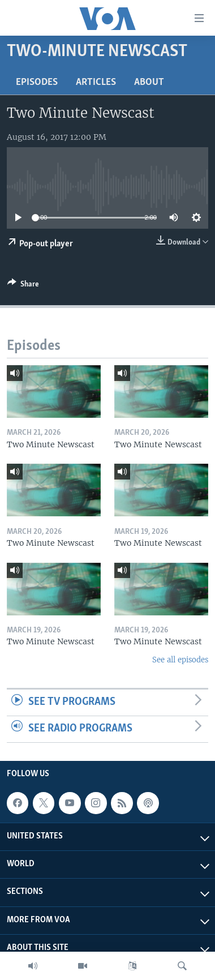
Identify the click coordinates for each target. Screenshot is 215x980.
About (149, 82)
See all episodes (180, 660)
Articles (96, 82)
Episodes (37, 82)
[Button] (23, 286)
